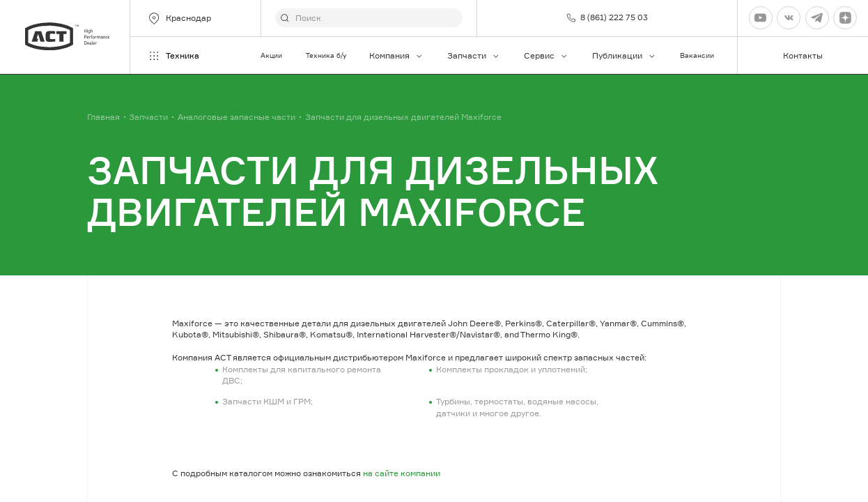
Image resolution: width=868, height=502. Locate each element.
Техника (173, 56)
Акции (271, 55)
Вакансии (697, 55)
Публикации (624, 55)
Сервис (546, 55)
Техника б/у (326, 55)
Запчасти (474, 55)
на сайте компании (402, 473)
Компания (396, 55)
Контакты (803, 55)
